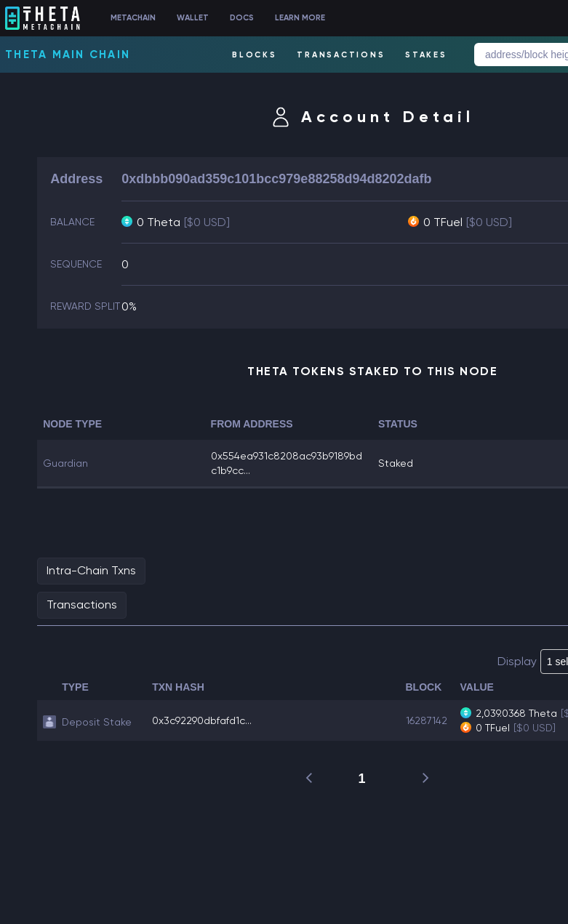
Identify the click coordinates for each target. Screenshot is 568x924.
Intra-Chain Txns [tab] (91, 570)
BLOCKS (255, 55)
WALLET (193, 18)
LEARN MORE (300, 18)
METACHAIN (133, 18)
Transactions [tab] (82, 604)
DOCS (242, 18)
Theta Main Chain (68, 55)
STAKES (426, 55)
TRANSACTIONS (341, 55)
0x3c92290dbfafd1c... (202, 720)
